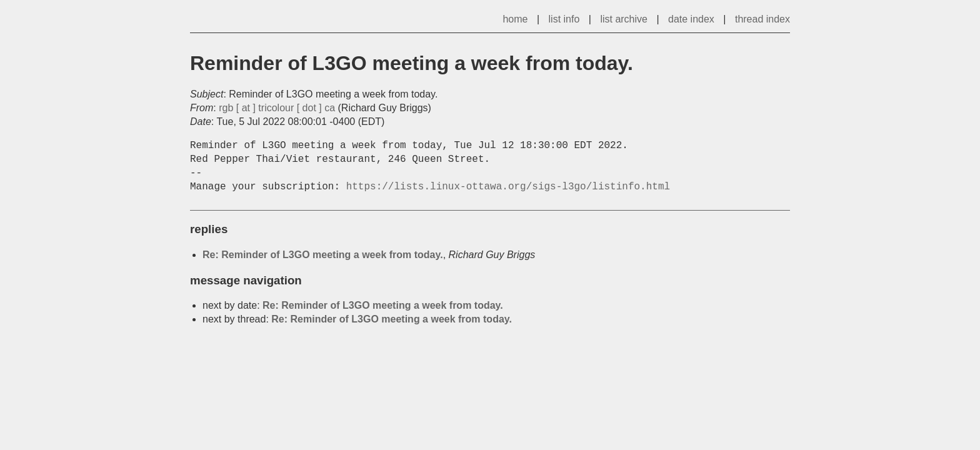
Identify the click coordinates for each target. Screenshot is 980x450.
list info (564, 19)
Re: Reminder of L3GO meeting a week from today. (323, 255)
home (515, 19)
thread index (762, 19)
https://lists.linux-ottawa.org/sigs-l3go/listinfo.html (508, 187)
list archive (624, 19)
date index (691, 19)
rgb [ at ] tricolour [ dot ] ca (277, 108)
